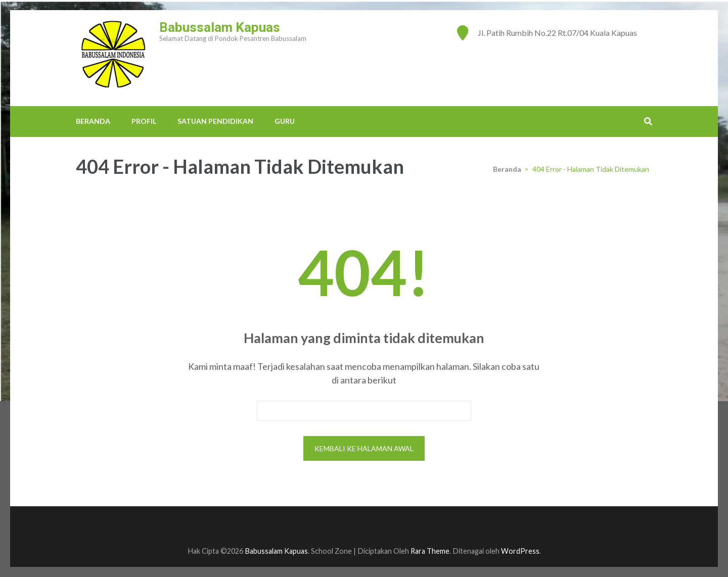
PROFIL (144, 121)
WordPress (520, 551)
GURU (285, 121)
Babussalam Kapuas (220, 27)
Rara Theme (430, 551)
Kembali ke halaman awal (364, 448)
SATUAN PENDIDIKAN (215, 121)
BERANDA (93, 121)
